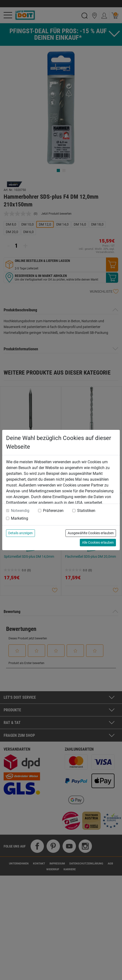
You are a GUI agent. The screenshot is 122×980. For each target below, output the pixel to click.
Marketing (20, 518)
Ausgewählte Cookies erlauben (91, 533)
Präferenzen (53, 511)
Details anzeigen (20, 533)
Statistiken (86, 511)
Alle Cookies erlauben (98, 542)
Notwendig (20, 511)
